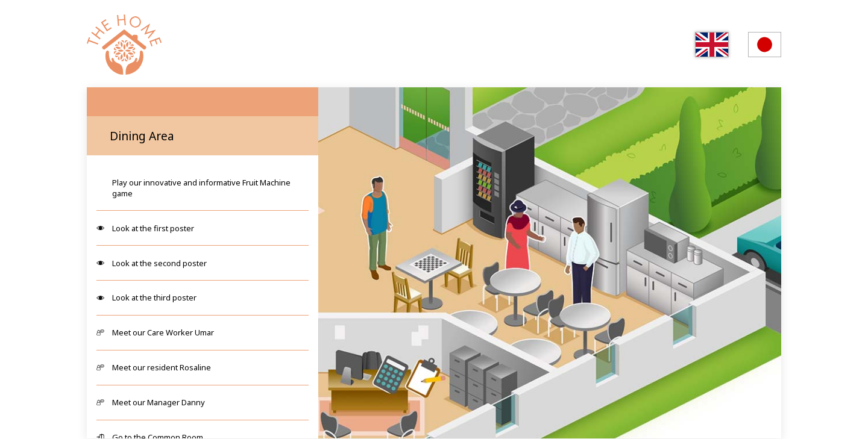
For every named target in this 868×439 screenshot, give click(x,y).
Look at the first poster (153, 228)
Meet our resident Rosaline (162, 367)
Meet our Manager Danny (159, 402)
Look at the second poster (159, 263)
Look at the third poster (154, 297)
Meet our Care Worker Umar (163, 332)
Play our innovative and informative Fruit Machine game (201, 188)
